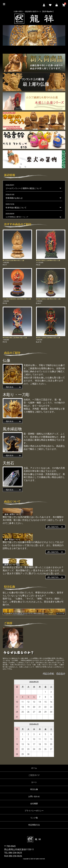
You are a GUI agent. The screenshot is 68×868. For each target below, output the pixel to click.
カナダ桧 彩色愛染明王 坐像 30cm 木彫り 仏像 (17, 299)
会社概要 (34, 804)
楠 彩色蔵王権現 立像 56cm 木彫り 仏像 (15, 338)
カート (34, 782)
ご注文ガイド (34, 775)
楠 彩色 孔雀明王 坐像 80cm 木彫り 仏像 (48, 299)
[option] (34, 35)
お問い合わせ (34, 796)
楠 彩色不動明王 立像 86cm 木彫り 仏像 (48, 260)
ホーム (34, 768)
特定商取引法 (34, 825)
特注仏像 (34, 789)
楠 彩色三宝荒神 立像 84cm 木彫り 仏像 (48, 338)
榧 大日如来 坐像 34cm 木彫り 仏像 (13, 260)
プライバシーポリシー (34, 811)
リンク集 (34, 818)
